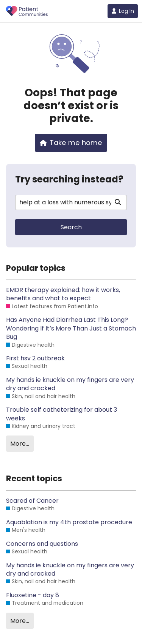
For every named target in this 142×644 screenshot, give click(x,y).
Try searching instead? (69, 179)
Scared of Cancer (32, 501)
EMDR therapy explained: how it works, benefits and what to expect (63, 294)
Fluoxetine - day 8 (33, 595)
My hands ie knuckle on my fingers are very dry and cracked (70, 384)
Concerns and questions (42, 544)
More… (20, 444)
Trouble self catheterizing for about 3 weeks (62, 414)
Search (71, 227)
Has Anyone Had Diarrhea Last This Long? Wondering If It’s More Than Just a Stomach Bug (71, 328)
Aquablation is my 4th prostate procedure (69, 522)
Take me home (71, 143)
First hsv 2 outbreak (35, 358)
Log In (123, 11)
